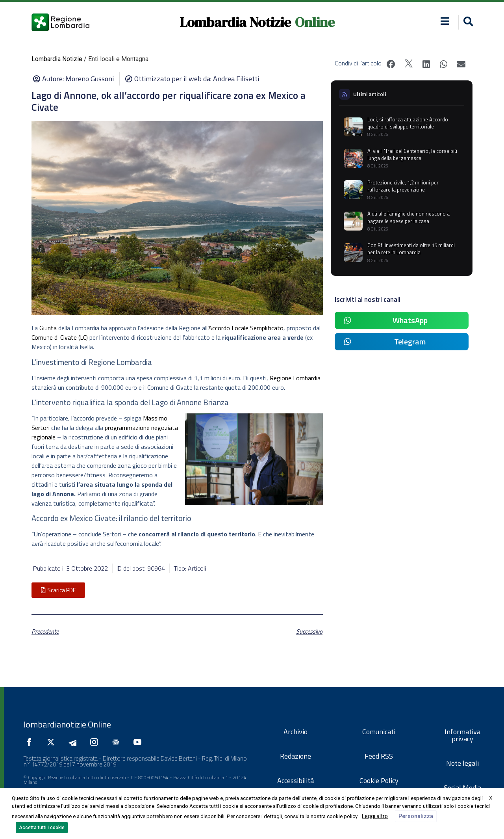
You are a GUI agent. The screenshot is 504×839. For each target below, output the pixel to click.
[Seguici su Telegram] (74, 742)
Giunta (48, 328)
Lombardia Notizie (235, 22)
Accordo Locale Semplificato (246, 328)
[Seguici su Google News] (118, 742)
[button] (445, 21)
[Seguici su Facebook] (31, 742)
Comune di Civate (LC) (60, 337)
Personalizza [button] (416, 816)
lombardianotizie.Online (67, 724)
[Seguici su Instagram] (96, 742)
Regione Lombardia (295, 378)
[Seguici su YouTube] (139, 742)
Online (315, 22)
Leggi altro (375, 816)
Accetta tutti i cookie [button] (42, 828)
